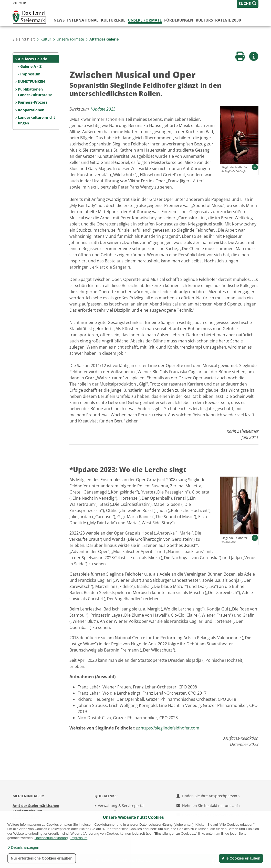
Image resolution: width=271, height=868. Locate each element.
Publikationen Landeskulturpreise (35, 92)
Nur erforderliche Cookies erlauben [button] (42, 858)
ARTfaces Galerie (102, 39)
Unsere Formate (145, 20)
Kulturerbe (113, 20)
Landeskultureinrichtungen (37, 120)
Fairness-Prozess (33, 102)
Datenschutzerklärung (51, 838)
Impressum (79, 838)
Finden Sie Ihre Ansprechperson (208, 796)
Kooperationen (31, 110)
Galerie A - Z (31, 66)
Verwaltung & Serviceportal (121, 806)
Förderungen (179, 20)
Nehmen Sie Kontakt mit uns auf (209, 806)
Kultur (44, 39)
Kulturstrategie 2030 (218, 20)
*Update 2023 (103, 109)
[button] (23, 847)
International (83, 20)
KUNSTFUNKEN (31, 81)
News (59, 20)
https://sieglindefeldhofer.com (170, 728)
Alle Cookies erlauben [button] (241, 858)
